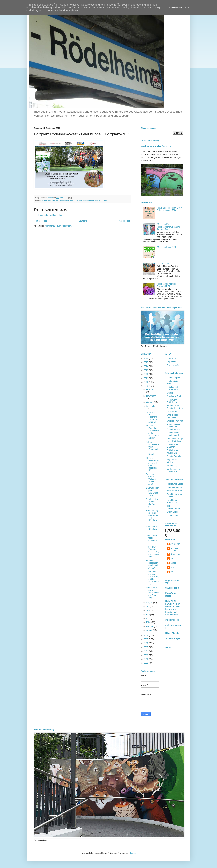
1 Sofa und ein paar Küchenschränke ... (152, 492)
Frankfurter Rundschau (172, 501)
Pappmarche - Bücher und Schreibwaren (174, 427)
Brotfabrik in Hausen (173, 382)
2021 (146, 378)
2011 (146, 663)
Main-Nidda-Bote (175, 491)
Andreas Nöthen (174, 550)
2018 (146, 635)
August (150, 603)
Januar (150, 630)
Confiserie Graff (174, 396)
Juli (148, 607)
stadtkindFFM (172, 620)
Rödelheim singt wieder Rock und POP (168, 285)
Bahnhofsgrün (174, 378)
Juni (148, 610)
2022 (146, 374)
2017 (146, 639)
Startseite (83, 221)
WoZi (173, 559)
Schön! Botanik (174, 456)
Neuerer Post (41, 221)
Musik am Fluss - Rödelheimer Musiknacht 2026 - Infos (168, 227)
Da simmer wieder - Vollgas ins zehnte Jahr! (152, 479)
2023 (146, 370)
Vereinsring (172, 466)
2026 (146, 358)
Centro (170, 393)
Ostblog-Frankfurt (175, 421)
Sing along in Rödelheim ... (152, 529)
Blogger (132, 853)
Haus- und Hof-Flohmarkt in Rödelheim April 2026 (170, 209)
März (149, 622)
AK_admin (175, 544)
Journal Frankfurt (175, 487)
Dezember (151, 390)
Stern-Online (173, 512)
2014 (146, 651)
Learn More (176, 8)
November (151, 396)
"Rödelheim (46, 200)
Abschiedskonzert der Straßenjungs (152, 503)
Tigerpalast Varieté (172, 461)
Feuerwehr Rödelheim (172, 401)
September (151, 406)
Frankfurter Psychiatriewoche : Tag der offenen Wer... (152, 552)
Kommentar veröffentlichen (50, 215)
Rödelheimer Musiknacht (173, 452)
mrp (172, 572)
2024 (146, 366)
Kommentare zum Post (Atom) (59, 226)
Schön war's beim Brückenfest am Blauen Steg (152, 593)
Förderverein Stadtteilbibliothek (175, 407)
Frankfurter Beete (175, 484)
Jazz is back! (163, 264)
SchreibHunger (173, 638)
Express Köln (173, 515)
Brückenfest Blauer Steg (172, 388)
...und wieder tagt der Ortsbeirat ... (152, 539)
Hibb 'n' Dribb (172, 633)
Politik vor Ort (173, 365)
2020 (146, 382)
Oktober (150, 402)
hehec (173, 563)
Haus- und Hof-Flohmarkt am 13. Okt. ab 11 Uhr (152, 417)
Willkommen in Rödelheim (174, 470)
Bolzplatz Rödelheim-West (63, 200)
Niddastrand (173, 412)
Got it (188, 8)
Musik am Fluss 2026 (167, 247)
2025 (146, 362)
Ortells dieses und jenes (173, 416)
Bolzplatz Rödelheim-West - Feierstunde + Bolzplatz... (152, 448)
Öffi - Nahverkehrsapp (175, 507)
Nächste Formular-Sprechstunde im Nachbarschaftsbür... (152, 432)
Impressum (172, 362)
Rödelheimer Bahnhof (173, 446)
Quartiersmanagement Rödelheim (175, 440)
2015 (146, 647)
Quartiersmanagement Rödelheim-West (91, 200)
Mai (148, 615)
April (149, 618)
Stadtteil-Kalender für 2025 (156, 146)
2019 (146, 386)
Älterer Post (124, 221)
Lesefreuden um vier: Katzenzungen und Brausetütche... (152, 578)
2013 (146, 655)
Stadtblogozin (172, 588)
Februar (150, 626)
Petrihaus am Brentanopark (173, 434)
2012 (146, 659)
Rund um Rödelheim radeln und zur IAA (152, 564)
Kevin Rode (176, 554)
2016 (146, 643)
